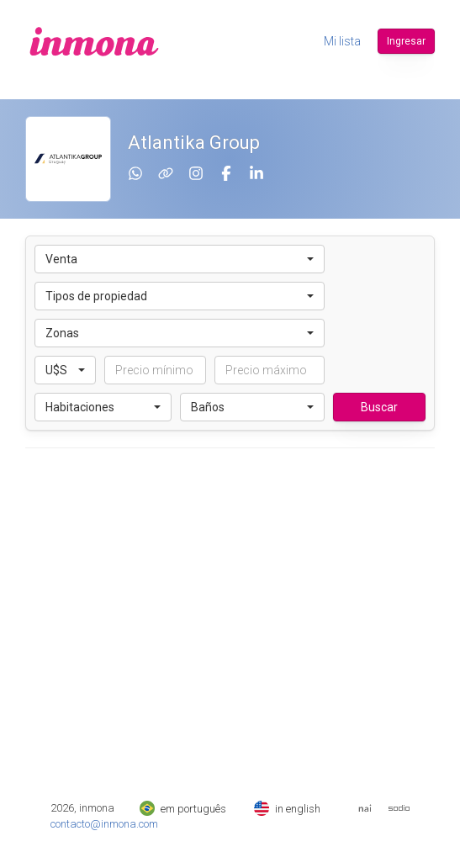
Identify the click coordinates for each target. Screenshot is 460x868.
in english (287, 809)
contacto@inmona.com (104, 824)
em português (183, 809)
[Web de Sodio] (399, 808)
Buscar (379, 407)
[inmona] (94, 41)
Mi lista (342, 41)
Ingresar (406, 41)
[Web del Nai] (365, 808)
